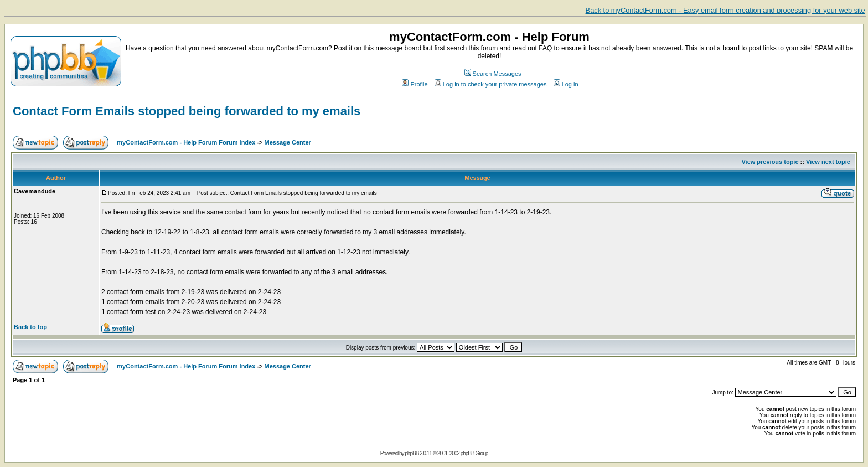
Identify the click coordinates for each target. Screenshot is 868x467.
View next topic (828, 162)
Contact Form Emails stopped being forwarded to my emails (187, 111)
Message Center (288, 142)
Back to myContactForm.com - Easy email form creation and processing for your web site (725, 10)
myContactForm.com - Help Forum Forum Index (186, 142)
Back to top (30, 327)
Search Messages (493, 74)
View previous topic (770, 162)
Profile (415, 84)
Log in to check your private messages (491, 84)
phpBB (412, 453)
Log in (566, 84)
